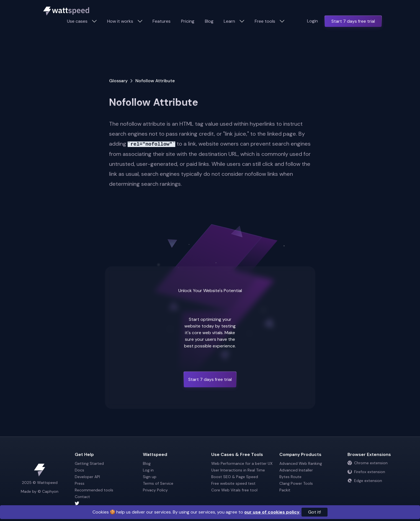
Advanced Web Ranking (301, 463)
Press (80, 483)
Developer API (87, 477)
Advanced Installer (296, 470)
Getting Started (89, 463)
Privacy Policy (155, 490)
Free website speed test (233, 483)
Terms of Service (158, 483)
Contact (82, 497)
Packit (285, 490)
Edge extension (365, 481)
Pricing (188, 21)
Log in (148, 470)
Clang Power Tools (296, 483)
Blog (209, 21)
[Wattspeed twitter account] (108, 503)
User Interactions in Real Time (238, 470)
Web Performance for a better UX (242, 463)
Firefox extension (366, 472)
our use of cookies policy (272, 512)
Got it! (315, 512)
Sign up (150, 477)
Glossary (118, 81)
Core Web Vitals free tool (234, 490)
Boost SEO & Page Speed (235, 477)
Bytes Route (290, 477)
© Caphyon (48, 491)
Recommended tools (94, 490)
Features (162, 21)
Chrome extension (368, 463)
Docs (79, 470)
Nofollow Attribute (155, 81)
